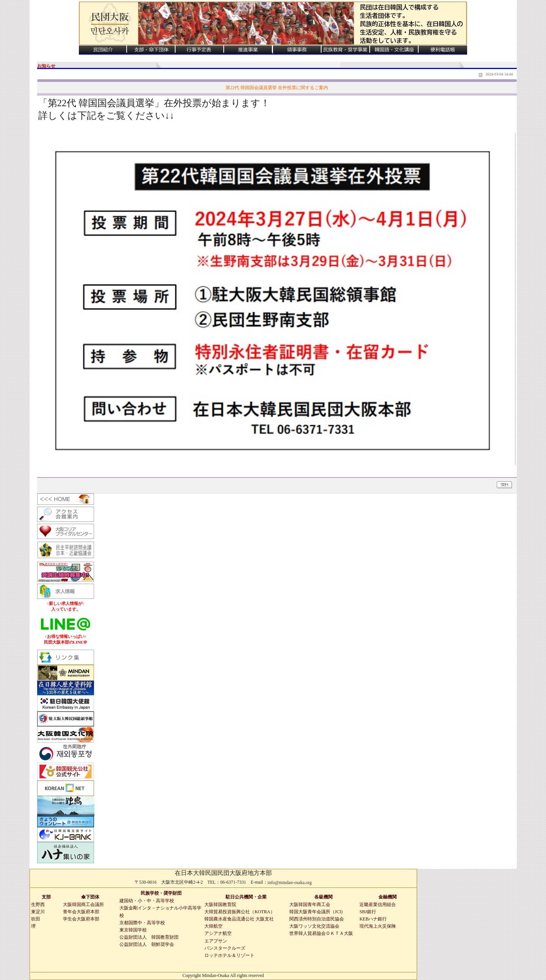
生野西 (38, 905)
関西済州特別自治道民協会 (317, 919)
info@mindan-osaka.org (290, 883)
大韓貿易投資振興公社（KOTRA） (239, 912)
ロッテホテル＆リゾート (229, 955)
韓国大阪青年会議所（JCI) (316, 912)
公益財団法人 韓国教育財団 (149, 937)
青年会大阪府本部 (81, 912)
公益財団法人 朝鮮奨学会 (147, 944)
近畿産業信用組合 (378, 905)
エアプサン (216, 941)
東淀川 (38, 912)
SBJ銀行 (368, 912)
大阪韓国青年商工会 (310, 905)
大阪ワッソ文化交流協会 (314, 926)
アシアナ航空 (218, 933)
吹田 (36, 919)
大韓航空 (213, 926)
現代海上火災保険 (378, 926)
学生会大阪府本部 (81, 919)
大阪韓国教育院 (220, 905)
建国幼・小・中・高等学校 (147, 901)
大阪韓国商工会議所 (83, 905)
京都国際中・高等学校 (142, 923)
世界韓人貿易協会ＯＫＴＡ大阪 (321, 933)
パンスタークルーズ (225, 948)
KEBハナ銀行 (373, 919)
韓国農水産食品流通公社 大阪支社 (239, 919)
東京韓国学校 (133, 930)
